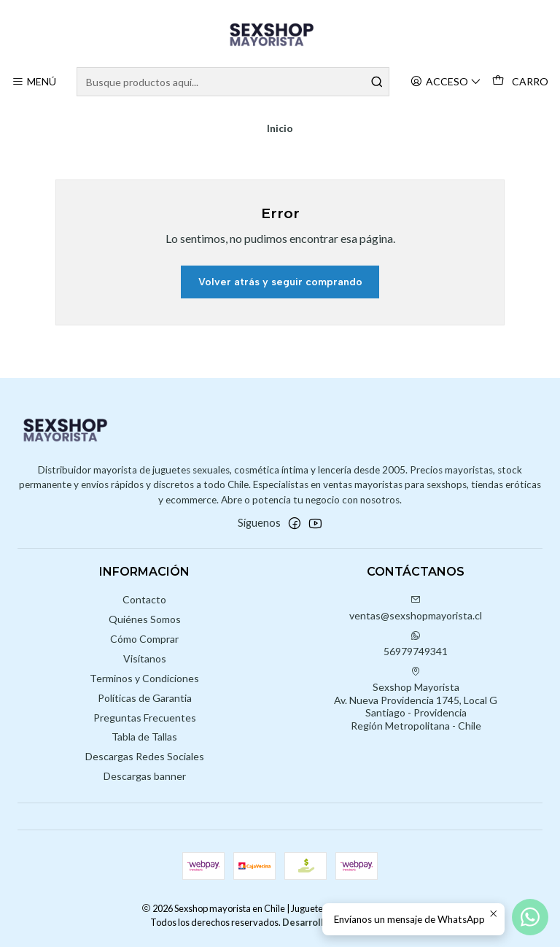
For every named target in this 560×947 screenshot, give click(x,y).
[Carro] (520, 82)
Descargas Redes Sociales (145, 756)
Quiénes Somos (145, 619)
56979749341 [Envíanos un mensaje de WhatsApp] (416, 644)
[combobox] (233, 82)
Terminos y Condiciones (144, 678)
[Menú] (34, 82)
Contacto (144, 599)
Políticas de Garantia (145, 698)
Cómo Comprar (144, 639)
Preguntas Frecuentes (145, 718)
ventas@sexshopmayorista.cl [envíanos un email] (416, 608)
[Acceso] (446, 82)
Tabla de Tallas (144, 737)
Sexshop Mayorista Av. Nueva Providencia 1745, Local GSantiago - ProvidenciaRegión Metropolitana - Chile (416, 699)
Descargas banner (145, 776)
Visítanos (145, 658)
